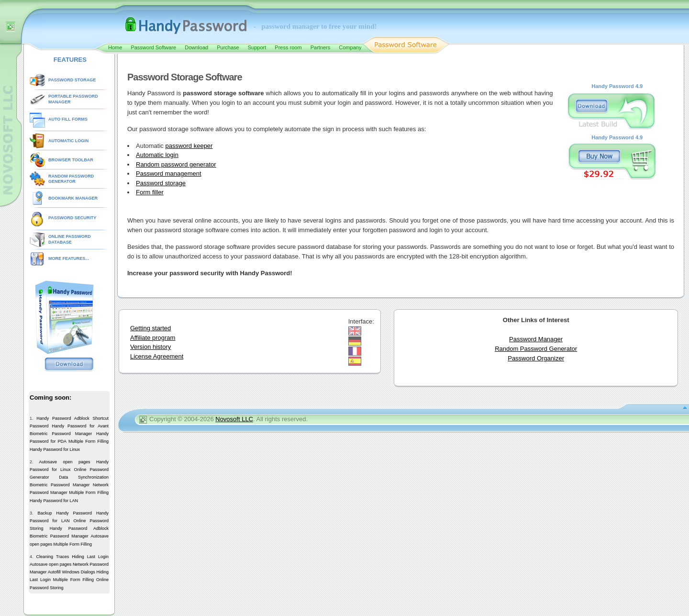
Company (350, 47)
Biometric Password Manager (61, 434)
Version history (150, 347)
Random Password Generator (536, 349)
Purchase (228, 47)
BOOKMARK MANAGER (73, 198)
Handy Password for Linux (55, 449)
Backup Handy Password (65, 513)
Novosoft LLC (234, 419)
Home (115, 47)
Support (257, 47)
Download (196, 47)
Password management (169, 174)
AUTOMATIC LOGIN (68, 141)
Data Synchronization (84, 477)
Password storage (161, 183)
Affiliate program (153, 338)
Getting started (150, 328)
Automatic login (157, 155)
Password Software (153, 47)
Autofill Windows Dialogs (72, 572)
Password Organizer (536, 358)
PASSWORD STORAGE (72, 80)
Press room (288, 47)
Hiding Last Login (90, 557)
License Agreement (157, 356)
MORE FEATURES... (69, 258)
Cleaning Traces (53, 557)
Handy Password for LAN (54, 501)
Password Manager (536, 339)
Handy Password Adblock (63, 418)
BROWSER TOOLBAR (71, 160)
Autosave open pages (64, 462)
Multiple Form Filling (89, 441)
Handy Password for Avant (80, 426)
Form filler (150, 192)
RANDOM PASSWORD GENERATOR (71, 179)
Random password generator (176, 164)
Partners (321, 47)
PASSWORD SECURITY (72, 218)
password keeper (189, 146)
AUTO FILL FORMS (68, 119)
